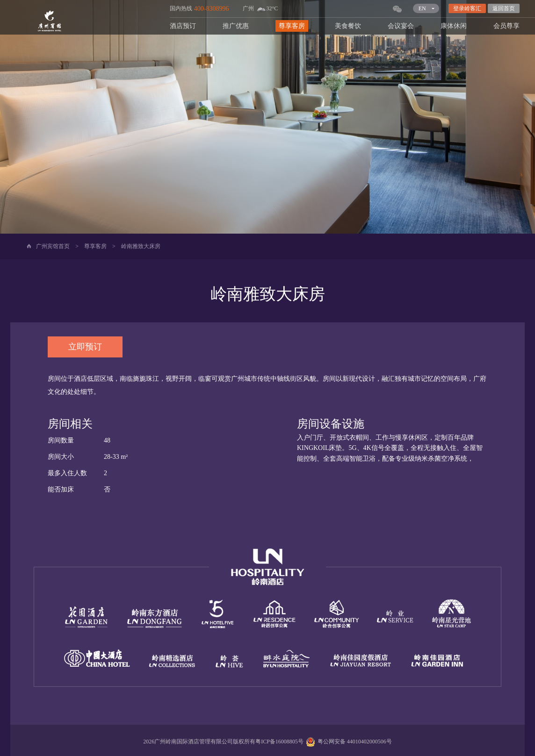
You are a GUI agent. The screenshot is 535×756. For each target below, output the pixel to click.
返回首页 (504, 8)
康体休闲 (454, 26)
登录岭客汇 (467, 8)
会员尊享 (506, 26)
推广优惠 (236, 26)
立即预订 (85, 347)
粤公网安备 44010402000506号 (348, 742)
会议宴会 (401, 26)
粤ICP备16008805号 (279, 742)
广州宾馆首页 (53, 246)
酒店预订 (183, 26)
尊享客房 (292, 26)
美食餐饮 (348, 26)
